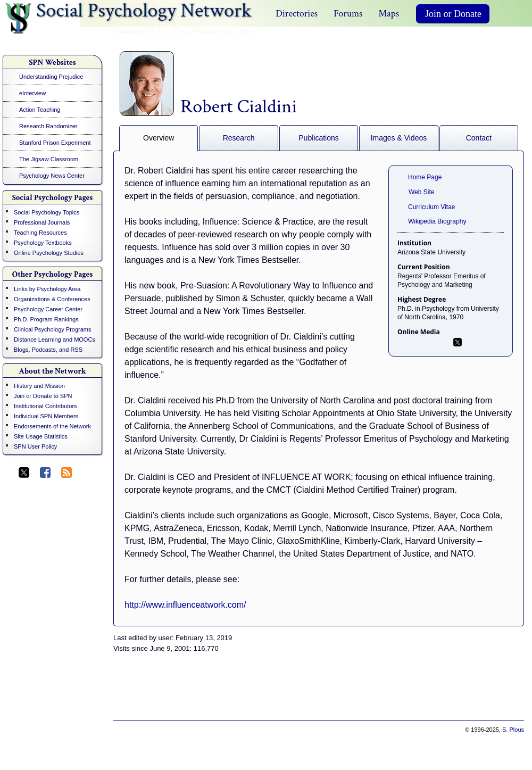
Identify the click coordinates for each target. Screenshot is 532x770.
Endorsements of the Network (52, 426)
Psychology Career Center (48, 309)
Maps (389, 14)
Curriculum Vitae (431, 207)
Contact (479, 138)
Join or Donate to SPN (43, 396)
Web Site (421, 192)
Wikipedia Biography (437, 221)
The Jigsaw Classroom (49, 159)
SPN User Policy (35, 446)
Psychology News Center (52, 176)
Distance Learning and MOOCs (55, 340)
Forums (348, 14)
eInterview (32, 93)
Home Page (425, 177)
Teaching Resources (40, 233)
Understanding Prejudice (51, 77)
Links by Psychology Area (47, 289)
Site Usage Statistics (41, 436)
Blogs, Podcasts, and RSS (48, 350)
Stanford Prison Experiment (55, 143)
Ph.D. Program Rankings (46, 319)
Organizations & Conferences (52, 299)
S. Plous (513, 730)
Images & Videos (399, 138)
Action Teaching (40, 110)
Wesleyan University (223, 31)
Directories (297, 14)
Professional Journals (42, 222)
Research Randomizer (48, 126)
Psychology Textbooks (43, 243)
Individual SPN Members (46, 416)
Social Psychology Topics (47, 212)
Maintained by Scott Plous (151, 31)
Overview (159, 138)
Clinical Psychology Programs (53, 329)
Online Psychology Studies (49, 253)
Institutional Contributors (45, 406)
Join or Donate (453, 14)
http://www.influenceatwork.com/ (185, 605)
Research (239, 138)
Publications (319, 138)
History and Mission (39, 386)
